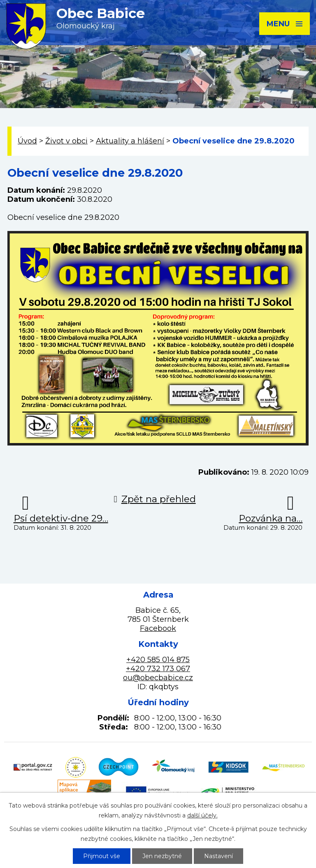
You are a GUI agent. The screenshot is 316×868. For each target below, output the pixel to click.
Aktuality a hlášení (130, 141)
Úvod (27, 141)
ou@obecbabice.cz (158, 678)
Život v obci (66, 141)
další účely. (202, 815)
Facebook (158, 628)
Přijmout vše (102, 856)
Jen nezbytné (162, 856)
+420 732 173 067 (158, 669)
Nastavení (218, 856)
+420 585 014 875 (158, 660)
